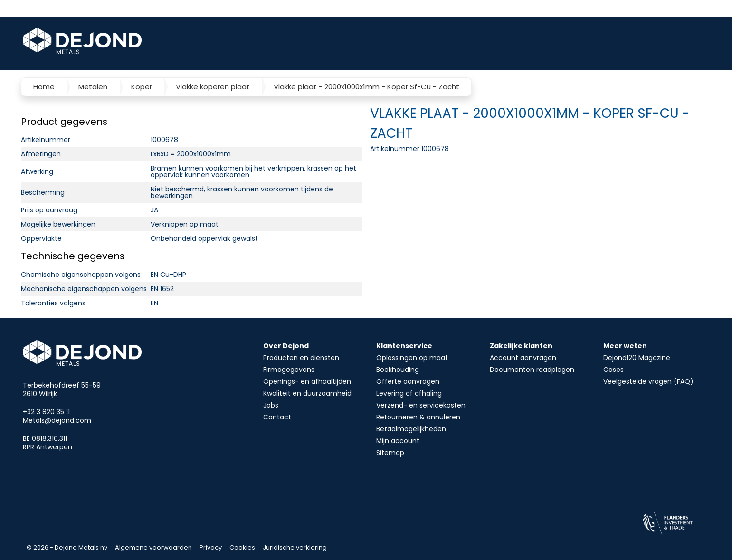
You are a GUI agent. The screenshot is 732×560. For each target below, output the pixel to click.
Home (44, 87)
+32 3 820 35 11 (46, 412)
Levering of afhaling (409, 393)
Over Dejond (286, 346)
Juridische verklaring (295, 547)
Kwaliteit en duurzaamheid (307, 393)
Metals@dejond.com (57, 420)
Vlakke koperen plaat (213, 87)
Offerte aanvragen (408, 381)
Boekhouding (398, 370)
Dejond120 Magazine (637, 358)
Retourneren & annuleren (418, 417)
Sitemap (390, 453)
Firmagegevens (289, 370)
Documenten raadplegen (532, 370)
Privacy (211, 547)
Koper (142, 87)
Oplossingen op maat (412, 358)
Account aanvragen (523, 358)
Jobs (271, 405)
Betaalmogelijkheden (411, 429)
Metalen (93, 87)
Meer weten (625, 346)
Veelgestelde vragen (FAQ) (648, 381)
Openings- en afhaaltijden (307, 381)
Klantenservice (404, 346)
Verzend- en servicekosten (421, 405)
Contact (277, 417)
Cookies (242, 547)
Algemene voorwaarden (153, 547)
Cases (613, 370)
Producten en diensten (301, 358)
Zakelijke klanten (521, 346)
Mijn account (398, 441)
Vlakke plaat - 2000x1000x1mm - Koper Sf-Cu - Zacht (366, 87)
